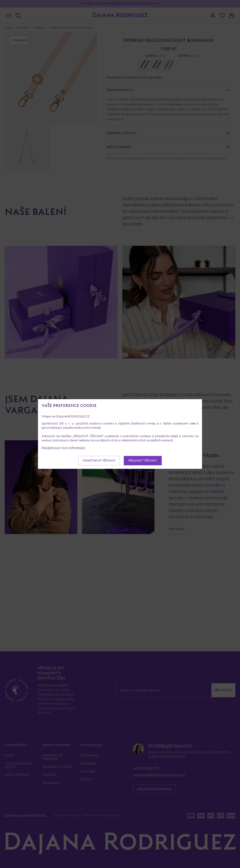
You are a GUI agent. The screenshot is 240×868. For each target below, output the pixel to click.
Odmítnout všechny (99, 461)
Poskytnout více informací (64, 448)
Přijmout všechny (143, 461)
